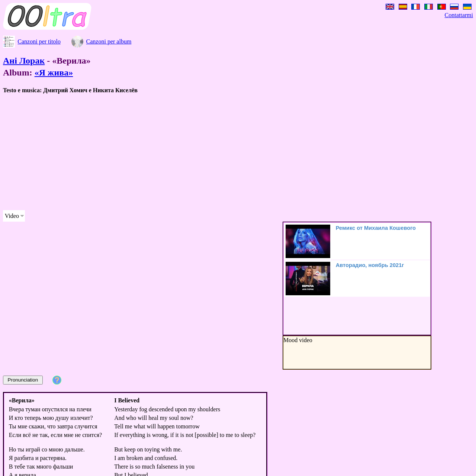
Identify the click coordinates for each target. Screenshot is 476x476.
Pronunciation (23, 380)
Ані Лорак (24, 61)
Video (12, 216)
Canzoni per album (109, 41)
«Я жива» (54, 73)
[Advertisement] (226, 152)
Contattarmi (459, 15)
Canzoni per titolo (39, 41)
